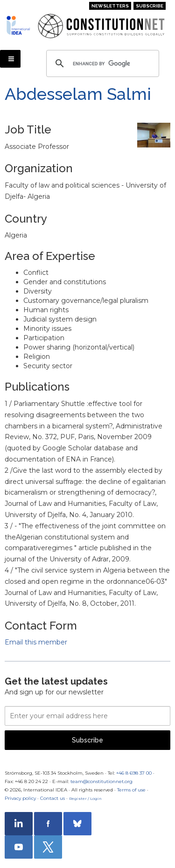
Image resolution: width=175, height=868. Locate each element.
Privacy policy (20, 798)
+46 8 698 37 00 (134, 773)
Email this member (36, 642)
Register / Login (85, 798)
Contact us (52, 798)
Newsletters (110, 6)
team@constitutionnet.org (101, 781)
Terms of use (131, 790)
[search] (101, 63)
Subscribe (150, 6)
